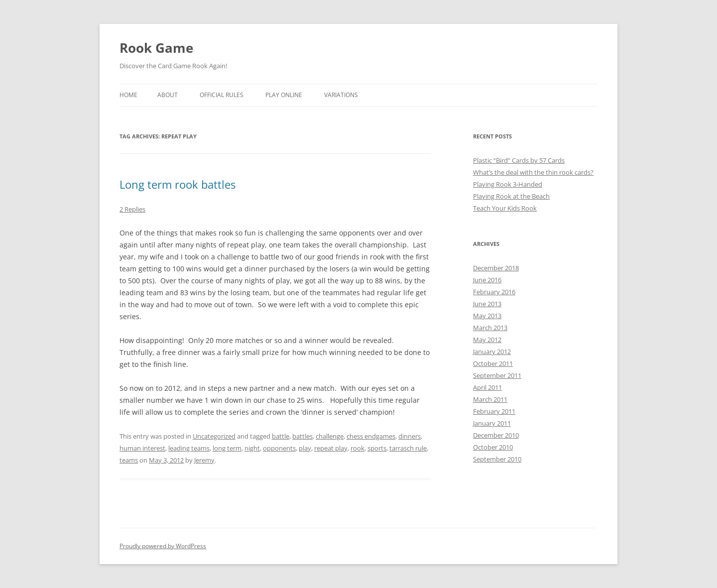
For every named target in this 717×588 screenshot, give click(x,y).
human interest (142, 448)
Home (128, 95)
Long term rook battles (178, 184)
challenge (330, 436)
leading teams (189, 448)
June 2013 (487, 304)
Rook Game (156, 48)
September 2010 (497, 459)
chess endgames (371, 436)
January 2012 (492, 352)
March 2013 (490, 328)
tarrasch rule (408, 448)
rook (358, 448)
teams (129, 460)
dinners (410, 436)
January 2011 (492, 423)
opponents (279, 448)
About (168, 95)
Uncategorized (214, 436)
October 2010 (493, 447)
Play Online (284, 95)
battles (302, 436)
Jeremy (204, 460)
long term (227, 448)
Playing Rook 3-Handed (508, 184)
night (252, 448)
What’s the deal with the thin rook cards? (533, 172)
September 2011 (497, 375)
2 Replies (132, 209)
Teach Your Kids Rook (505, 208)
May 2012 (487, 340)
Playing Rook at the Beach (511, 196)
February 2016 (494, 292)
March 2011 (490, 399)
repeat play (331, 448)
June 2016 (487, 280)
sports (377, 448)
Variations (341, 95)
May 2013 (487, 316)
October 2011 (493, 363)
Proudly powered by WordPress (163, 546)
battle (281, 436)
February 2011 (494, 411)
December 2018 (496, 268)
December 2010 (496, 435)
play (305, 448)
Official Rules (222, 95)
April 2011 (487, 387)
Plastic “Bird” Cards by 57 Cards (519, 160)
